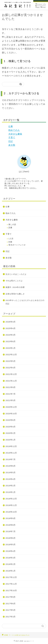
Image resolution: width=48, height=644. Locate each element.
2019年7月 (11, 459)
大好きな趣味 (15, 134)
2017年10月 (11, 590)
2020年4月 (11, 427)
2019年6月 (11, 466)
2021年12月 (11, 374)
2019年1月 (11, 492)
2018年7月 (11, 531)
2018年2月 (11, 564)
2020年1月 (11, 440)
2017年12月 (11, 577)
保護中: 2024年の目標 (15, 287)
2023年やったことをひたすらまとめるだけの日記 (25, 302)
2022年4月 (11, 368)
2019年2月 (11, 486)
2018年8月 (11, 525)
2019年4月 (11, 479)
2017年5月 (11, 610)
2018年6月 (11, 538)
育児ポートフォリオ (17, 245)
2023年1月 (11, 348)
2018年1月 (11, 571)
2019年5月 (11, 472)
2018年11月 (11, 505)
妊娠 (10, 242)
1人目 (11, 239)
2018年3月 (11, 558)
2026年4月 (11, 322)
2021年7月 (11, 394)
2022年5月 (11, 361)
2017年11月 (11, 584)
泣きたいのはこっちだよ (16, 274)
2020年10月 (11, 414)
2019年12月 (11, 446)
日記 (11, 141)
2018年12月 (11, 499)
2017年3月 (11, 617)
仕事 (11, 126)
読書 (10, 228)
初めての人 (14, 130)
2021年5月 (11, 400)
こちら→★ (21, 186)
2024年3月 (11, 335)
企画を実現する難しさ (15, 294)
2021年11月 (11, 381)
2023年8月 (11, 341)
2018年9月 (11, 518)
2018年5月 (11, 544)
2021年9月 (11, 387)
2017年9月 (11, 597)
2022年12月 (11, 355)
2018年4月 (11, 551)
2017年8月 (11, 604)
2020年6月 (11, 420)
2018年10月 (11, 512)
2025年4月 (11, 328)
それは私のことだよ (14, 281)
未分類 (12, 145)
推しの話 (12, 224)
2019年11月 (11, 453)
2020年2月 (11, 433)
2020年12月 (11, 407)
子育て (12, 138)
